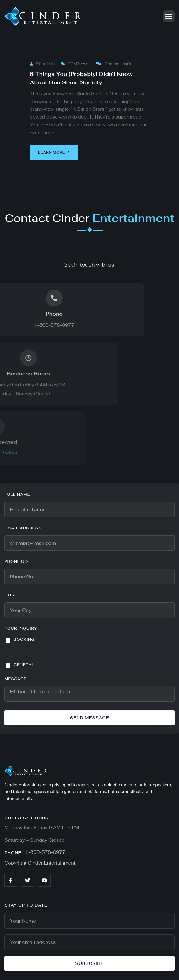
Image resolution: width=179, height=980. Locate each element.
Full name (17, 494)
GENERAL (24, 665)
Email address (23, 528)
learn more (54, 152)
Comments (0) (113, 64)
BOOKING (24, 639)
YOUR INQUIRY (21, 628)
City (10, 595)
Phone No (16, 561)
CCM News (75, 64)
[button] (169, 16)
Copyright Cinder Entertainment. (40, 863)
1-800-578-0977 (45, 852)
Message (16, 679)
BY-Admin (42, 64)
